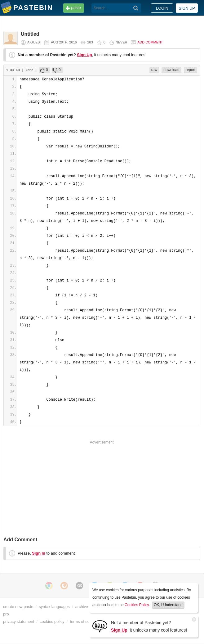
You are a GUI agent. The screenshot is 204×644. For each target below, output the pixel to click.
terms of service (84, 621)
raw (154, 70)
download (171, 70)
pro (6, 614)
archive (82, 607)
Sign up (187, 8)
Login (162, 8)
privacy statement (19, 621)
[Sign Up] (100, 626)
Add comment (150, 42)
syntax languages (54, 607)
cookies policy (52, 621)
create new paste (18, 607)
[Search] (136, 8)
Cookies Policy (137, 605)
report (191, 70)
